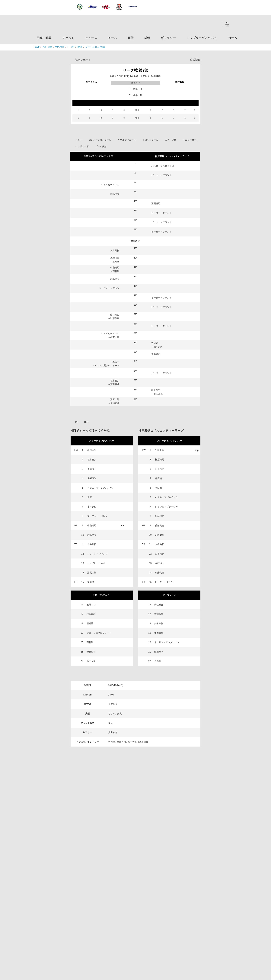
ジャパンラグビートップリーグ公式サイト (54, 25)
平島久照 (160, 450)
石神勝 (116, 262)
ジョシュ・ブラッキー (166, 507)
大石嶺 (158, 661)
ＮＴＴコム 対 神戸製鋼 (95, 47)
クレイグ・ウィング (97, 554)
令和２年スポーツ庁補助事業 (206, 936)
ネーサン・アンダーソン (167, 642)
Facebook (205, 24)
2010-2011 (59, 47)
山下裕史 (156, 390)
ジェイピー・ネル (110, 185)
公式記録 (195, 60)
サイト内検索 (234, 24)
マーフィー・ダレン (109, 288)
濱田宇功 (115, 384)
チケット (68, 38)
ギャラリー (168, 38)
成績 (147, 38)
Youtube (215, 24)
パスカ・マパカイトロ (163, 166)
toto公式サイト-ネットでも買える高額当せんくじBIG (206, 908)
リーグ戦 (71, 47)
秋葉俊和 (115, 318)
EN (227, 26)
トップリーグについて (202, 38)
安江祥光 (158, 394)
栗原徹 (91, 582)
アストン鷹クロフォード (107, 366)
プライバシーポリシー (134, 954)
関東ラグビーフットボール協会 (206, 836)
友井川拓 (115, 251)
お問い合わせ (158, 954)
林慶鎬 (158, 478)
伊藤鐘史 (160, 516)
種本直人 (115, 381)
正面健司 (156, 203)
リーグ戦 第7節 (136, 70)
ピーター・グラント (161, 175)
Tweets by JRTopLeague (139, 817)
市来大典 (160, 573)
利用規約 (113, 954)
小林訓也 (92, 507)
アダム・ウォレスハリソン (101, 488)
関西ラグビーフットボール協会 (206, 850)
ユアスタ (145, 76)
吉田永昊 (159, 614)
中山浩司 (115, 268)
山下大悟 (115, 337)
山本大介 (160, 554)
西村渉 (116, 271)
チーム (112, 38)
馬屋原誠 (115, 258)
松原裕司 (160, 460)
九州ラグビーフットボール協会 (206, 864)
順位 (131, 38)
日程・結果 (44, 38)
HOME (37, 47)
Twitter (195, 24)
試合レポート (83, 60)
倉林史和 (115, 403)
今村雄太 (160, 563)
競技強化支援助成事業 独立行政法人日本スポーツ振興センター (206, 922)
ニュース (91, 38)
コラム (233, 38)
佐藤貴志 (160, 526)
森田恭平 (159, 652)
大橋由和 (160, 544)
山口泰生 (115, 315)
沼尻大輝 (115, 399)
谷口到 (155, 343)
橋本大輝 (158, 347)
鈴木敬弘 (159, 623)
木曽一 (116, 362)
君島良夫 (115, 194)
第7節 (80, 47)
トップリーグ (64, 817)
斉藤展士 (92, 469)
